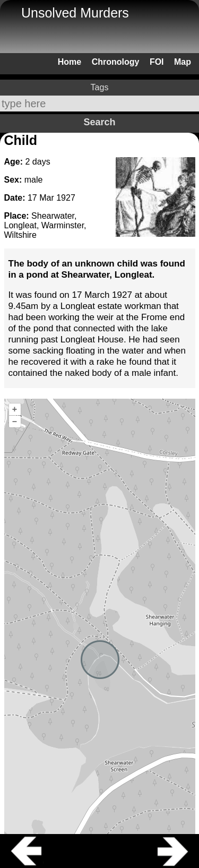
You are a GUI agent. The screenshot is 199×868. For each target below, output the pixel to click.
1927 (66, 198)
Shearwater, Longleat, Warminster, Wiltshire (45, 225)
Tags (100, 87)
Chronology (116, 62)
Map (183, 62)
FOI (157, 62)
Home (70, 62)
